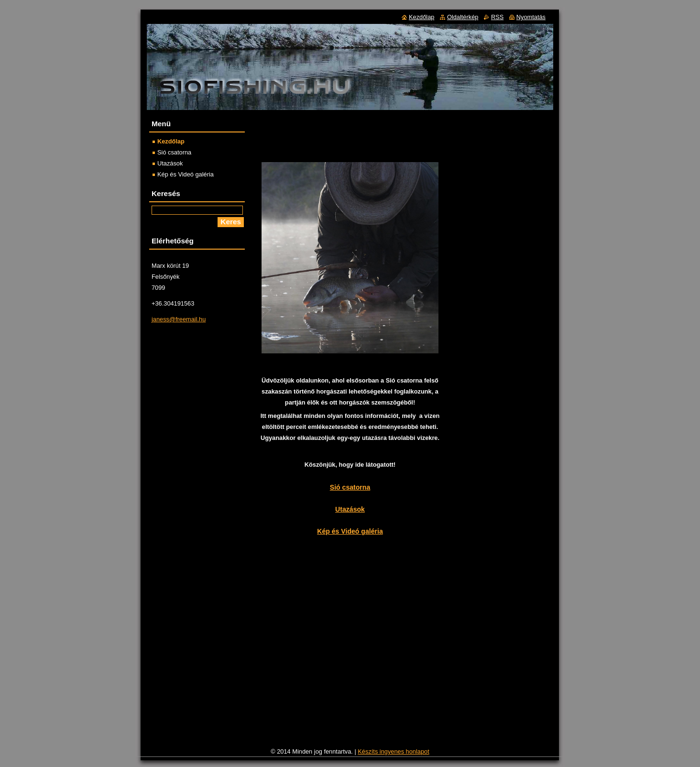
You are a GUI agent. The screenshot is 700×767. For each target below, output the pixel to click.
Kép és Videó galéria (350, 531)
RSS (497, 17)
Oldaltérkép (463, 17)
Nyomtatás (531, 17)
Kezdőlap (171, 141)
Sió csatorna (350, 487)
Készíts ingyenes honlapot (393, 751)
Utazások (350, 509)
